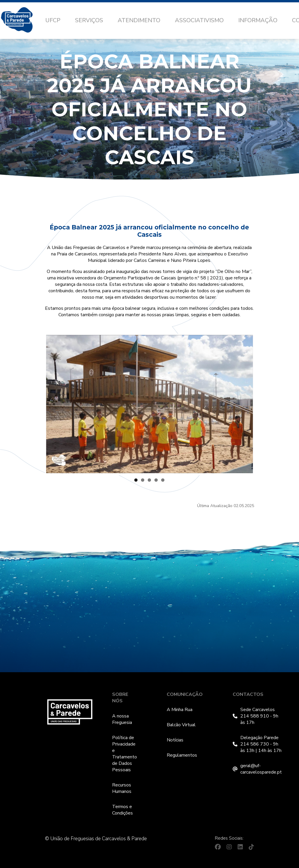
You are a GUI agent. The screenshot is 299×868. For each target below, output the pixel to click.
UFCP (53, 20)
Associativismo (199, 20)
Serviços (89, 20)
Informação (258, 20)
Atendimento (139, 20)
